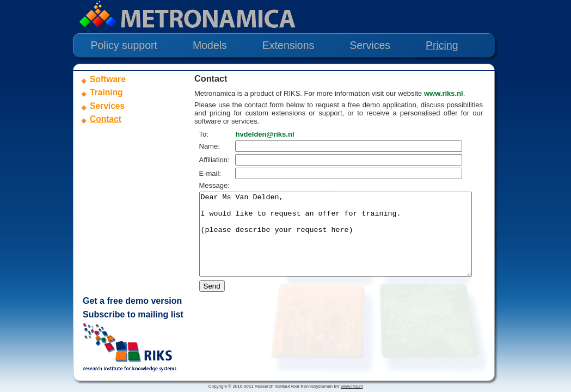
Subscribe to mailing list (133, 314)
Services (370, 45)
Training (106, 92)
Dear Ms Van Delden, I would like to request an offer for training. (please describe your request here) (352, 242)
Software (108, 79)
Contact (106, 119)
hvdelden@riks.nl (269, 134)
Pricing (442, 45)
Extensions (288, 45)
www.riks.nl (444, 93)
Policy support (124, 45)
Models (210, 45)
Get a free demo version (132, 301)
